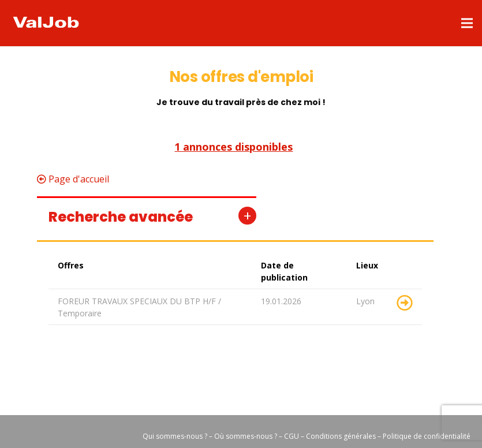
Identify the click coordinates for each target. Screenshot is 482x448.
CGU (292, 436)
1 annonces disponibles (233, 147)
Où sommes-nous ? (246, 436)
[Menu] (467, 23)
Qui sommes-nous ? (175, 436)
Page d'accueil (73, 179)
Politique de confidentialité (427, 436)
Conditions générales (342, 436)
